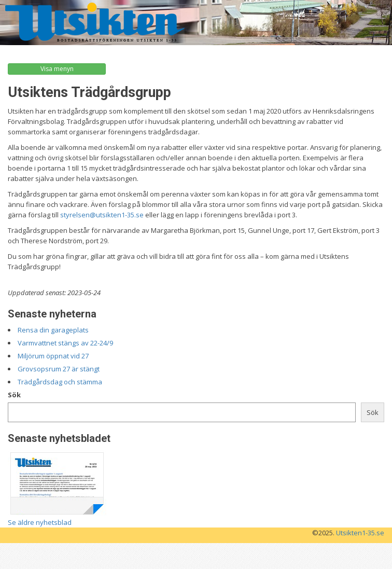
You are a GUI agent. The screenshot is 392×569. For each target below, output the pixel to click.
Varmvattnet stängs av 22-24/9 (65, 343)
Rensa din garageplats (53, 330)
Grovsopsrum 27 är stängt (59, 369)
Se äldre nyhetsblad (40, 522)
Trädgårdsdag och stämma (60, 382)
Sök (14, 395)
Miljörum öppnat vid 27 (53, 356)
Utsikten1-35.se (360, 533)
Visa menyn (57, 69)
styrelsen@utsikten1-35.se (102, 215)
